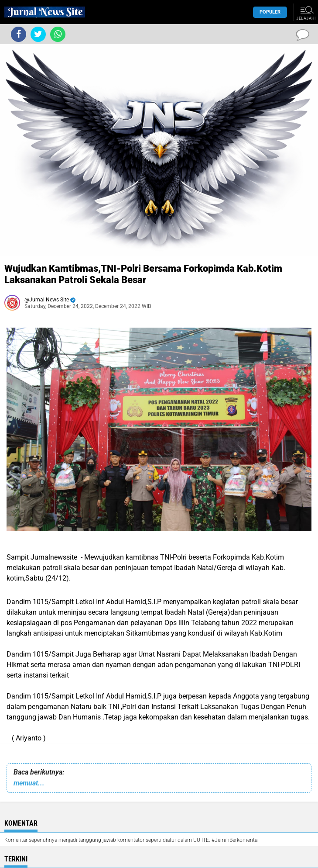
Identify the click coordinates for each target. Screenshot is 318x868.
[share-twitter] (38, 34)
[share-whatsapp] (58, 34)
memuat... (29, 783)
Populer (270, 12)
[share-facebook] (19, 34)
